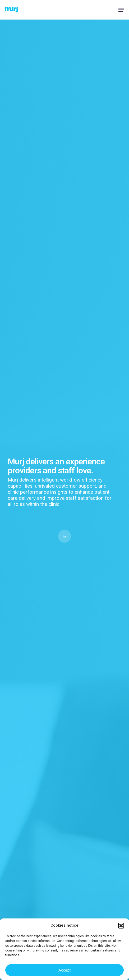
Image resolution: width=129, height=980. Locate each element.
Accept (64, 970)
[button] (121, 926)
